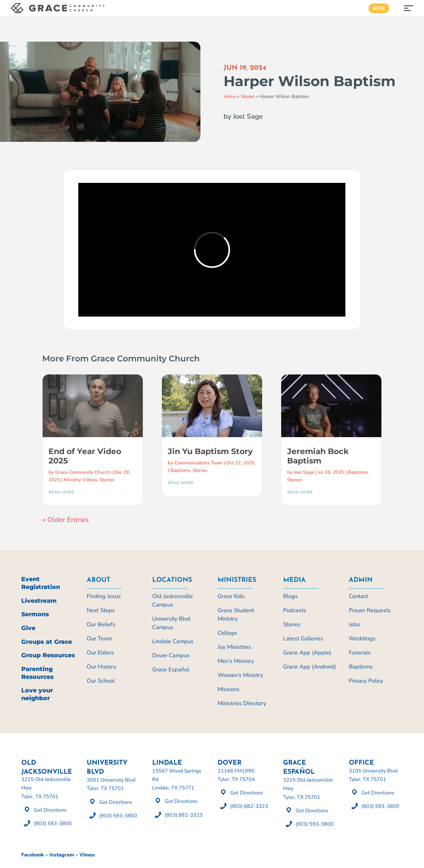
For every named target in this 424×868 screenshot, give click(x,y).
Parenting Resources (37, 673)
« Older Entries (66, 520)
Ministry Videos (80, 480)
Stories (248, 96)
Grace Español (171, 669)
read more (61, 492)
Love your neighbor (37, 694)
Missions (229, 689)
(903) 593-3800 (53, 824)
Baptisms (180, 470)
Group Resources (48, 655)
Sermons (35, 614)
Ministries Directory (242, 703)
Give (379, 9)
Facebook (33, 855)
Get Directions (50, 810)
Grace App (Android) (310, 667)
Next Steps (101, 610)
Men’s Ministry (236, 661)
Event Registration (41, 583)
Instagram (62, 855)
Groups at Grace (47, 642)
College (227, 633)
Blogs (290, 596)
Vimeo (87, 855)
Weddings (362, 638)
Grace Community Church (83, 472)
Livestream (39, 601)
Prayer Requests (370, 610)
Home (230, 96)
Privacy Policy (366, 681)
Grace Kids (231, 596)
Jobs (354, 624)
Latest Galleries (303, 638)
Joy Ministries (234, 647)
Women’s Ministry (240, 675)
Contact (358, 596)
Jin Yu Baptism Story (210, 451)
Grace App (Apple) (307, 653)
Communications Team (199, 463)
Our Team (99, 638)
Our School (101, 681)
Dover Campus (171, 655)
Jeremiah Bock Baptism (318, 456)
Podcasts (295, 610)
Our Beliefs (101, 624)
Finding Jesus (104, 596)
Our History (101, 667)
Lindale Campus (173, 641)
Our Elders (100, 653)
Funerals (360, 653)
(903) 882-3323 (184, 815)
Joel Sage (304, 472)
